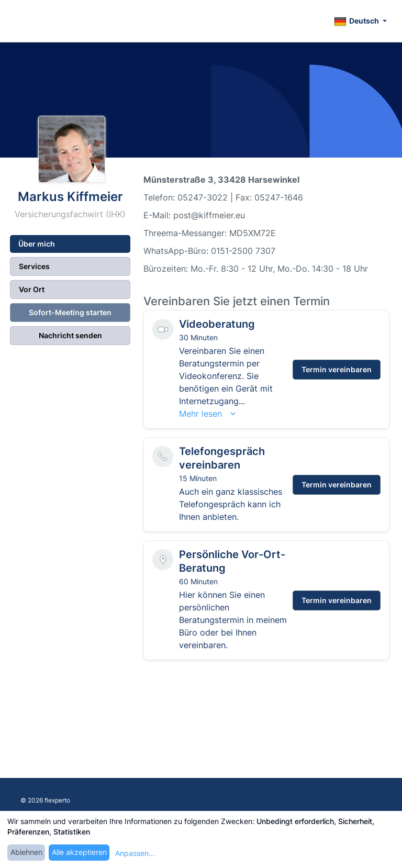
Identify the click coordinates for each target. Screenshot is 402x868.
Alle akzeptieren (79, 852)
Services (34, 266)
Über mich (37, 244)
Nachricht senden (70, 335)
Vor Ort (32, 289)
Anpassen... (135, 853)
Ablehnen (26, 852)
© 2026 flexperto (45, 800)
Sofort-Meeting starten (70, 312)
